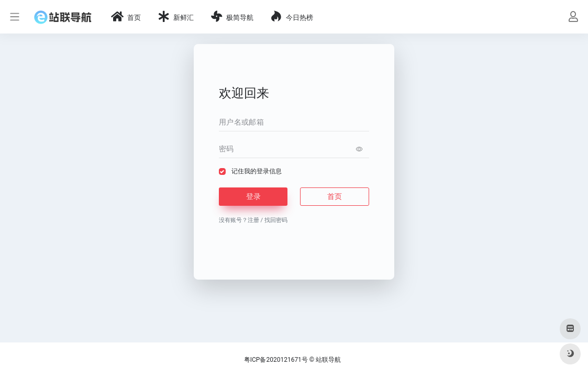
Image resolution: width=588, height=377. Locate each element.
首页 (335, 196)
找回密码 (276, 220)
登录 (253, 196)
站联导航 (328, 360)
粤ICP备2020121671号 (276, 360)
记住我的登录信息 (257, 171)
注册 (253, 220)
